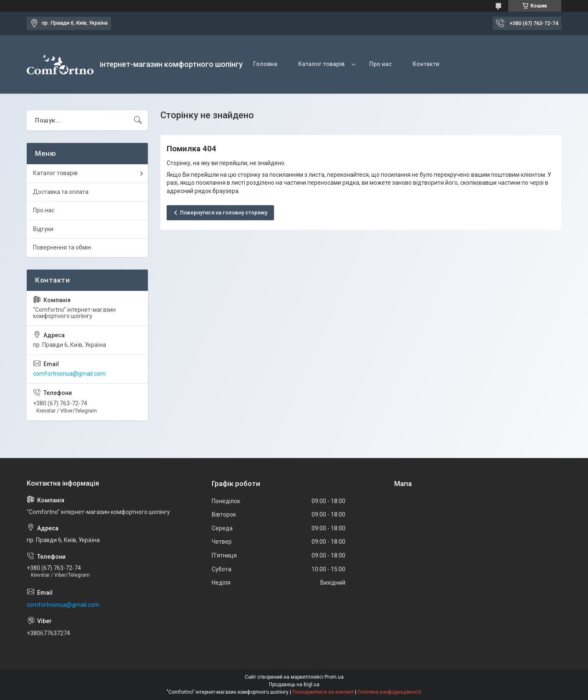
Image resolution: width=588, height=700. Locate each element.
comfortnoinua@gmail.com (69, 374)
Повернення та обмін (62, 247)
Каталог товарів (321, 64)
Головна (265, 64)
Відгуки (43, 229)
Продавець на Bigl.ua (294, 685)
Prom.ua (334, 677)
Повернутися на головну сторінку (224, 213)
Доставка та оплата (61, 192)
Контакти (426, 64)
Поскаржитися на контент (323, 692)
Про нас (380, 64)
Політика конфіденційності (389, 692)
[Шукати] (138, 120)
